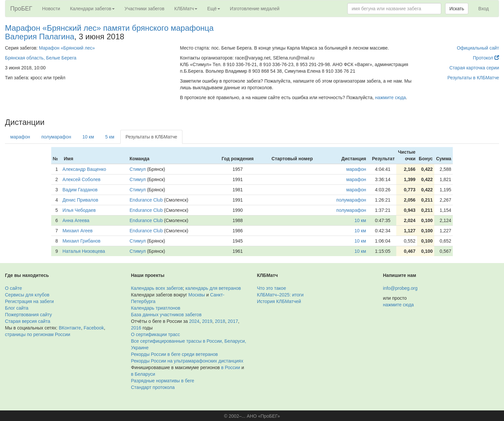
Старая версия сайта (28, 321)
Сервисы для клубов (27, 295)
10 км (88, 137)
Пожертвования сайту (28, 315)
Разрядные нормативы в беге (162, 381)
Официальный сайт (478, 48)
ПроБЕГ (21, 9)
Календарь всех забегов (157, 288)
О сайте (13, 288)
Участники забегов (145, 9)
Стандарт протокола (153, 387)
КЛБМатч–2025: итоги (280, 295)
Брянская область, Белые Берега (41, 58)
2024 (194, 321)
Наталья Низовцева (84, 251)
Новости (51, 9)
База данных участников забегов (166, 315)
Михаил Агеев (78, 231)
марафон (20, 137)
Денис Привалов (80, 200)
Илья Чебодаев (79, 210)
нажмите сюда (390, 97)
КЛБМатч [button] (186, 9)
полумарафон (56, 137)
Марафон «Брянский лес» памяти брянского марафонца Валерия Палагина (109, 32)
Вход (484, 9)
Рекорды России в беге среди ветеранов (174, 354)
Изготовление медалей (255, 9)
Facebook (94, 328)
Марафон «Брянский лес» (67, 48)
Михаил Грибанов (81, 241)
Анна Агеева (76, 220)
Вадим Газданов (80, 190)
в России (231, 367)
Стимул (138, 169)
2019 (207, 321)
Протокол (486, 58)
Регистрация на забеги (29, 301)
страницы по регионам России (38, 334)
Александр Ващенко (84, 169)
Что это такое (272, 288)
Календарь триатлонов (155, 308)
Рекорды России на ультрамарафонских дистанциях (187, 361)
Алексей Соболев (81, 179)
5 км (110, 137)
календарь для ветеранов (213, 288)
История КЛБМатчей (279, 301)
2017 (233, 321)
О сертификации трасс (155, 334)
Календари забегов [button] (92, 9)
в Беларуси (143, 374)
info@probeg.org (400, 288)
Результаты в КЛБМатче (473, 78)
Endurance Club (146, 200)
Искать (457, 9)
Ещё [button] (214, 9)
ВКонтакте (70, 328)
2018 (220, 321)
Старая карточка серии (474, 68)
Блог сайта (17, 308)
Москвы (197, 295)
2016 (136, 328)
